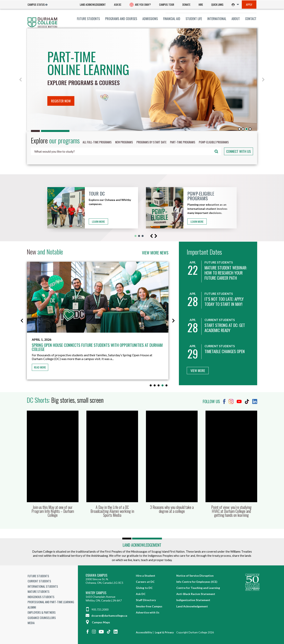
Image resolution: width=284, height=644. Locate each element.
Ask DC (118, 5)
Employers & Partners (42, 612)
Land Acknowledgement (93, 5)
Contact (251, 19)
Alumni (32, 607)
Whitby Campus (96, 593)
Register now (61, 101)
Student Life (194, 19)
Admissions (150, 19)
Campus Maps (98, 622)
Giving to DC (144, 588)
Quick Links (217, 5)
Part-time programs (183, 142)
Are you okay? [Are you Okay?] (140, 5)
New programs (124, 142)
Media (31, 623)
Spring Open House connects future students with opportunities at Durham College (97, 347)
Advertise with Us (148, 612)
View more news (155, 253)
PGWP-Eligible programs (214, 142)
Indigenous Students (41, 597)
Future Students (88, 19)
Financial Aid (172, 19)
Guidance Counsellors (42, 618)
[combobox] (126, 151)
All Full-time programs (97, 142)
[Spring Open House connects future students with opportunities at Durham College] (98, 297)
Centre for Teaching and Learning (198, 588)
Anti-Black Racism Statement (196, 594)
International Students (43, 586)
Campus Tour (167, 5)
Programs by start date (151, 142)
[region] (142, 80)
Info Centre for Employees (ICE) (197, 582)
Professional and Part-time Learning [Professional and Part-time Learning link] (51, 602)
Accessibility (144, 632)
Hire (201, 5)
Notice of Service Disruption (195, 576)
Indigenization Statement (193, 600)
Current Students (39, 581)
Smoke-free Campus (149, 606)
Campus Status (36, 5)
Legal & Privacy (164, 632)
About (236, 19)
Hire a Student (146, 576)
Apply (249, 5)
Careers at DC (145, 582)
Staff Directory (146, 600)
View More (198, 370)
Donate (186, 5)
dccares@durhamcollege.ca (106, 616)
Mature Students (39, 591)
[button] (21, 80)
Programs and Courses (121, 19)
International (217, 19)
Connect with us (239, 151)
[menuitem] (93, 5)
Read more (40, 367)
